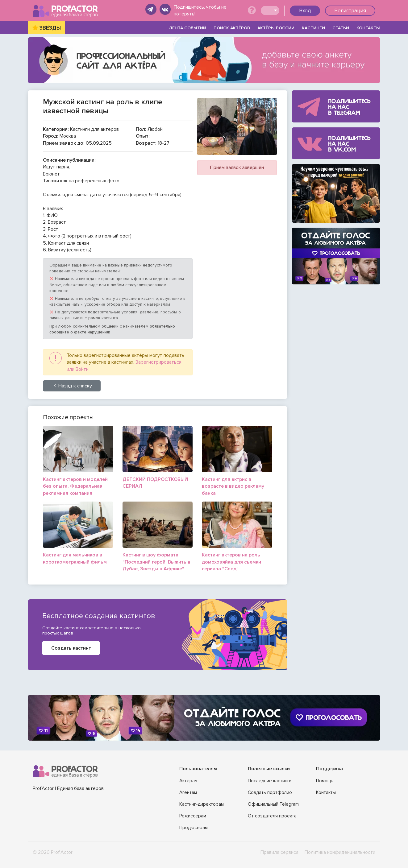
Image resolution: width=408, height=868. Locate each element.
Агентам (188, 792)
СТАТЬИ (341, 28)
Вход (305, 11)
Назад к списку (72, 386)
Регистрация (350, 11)
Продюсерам (194, 828)
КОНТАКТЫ (368, 28)
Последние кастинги (270, 781)
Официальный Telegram (273, 804)
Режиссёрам (193, 816)
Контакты (326, 792)
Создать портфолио (270, 792)
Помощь (325, 781)
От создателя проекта (272, 816)
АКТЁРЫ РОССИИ (276, 28)
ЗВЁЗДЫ (50, 28)
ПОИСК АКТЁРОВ (232, 28)
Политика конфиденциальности (340, 852)
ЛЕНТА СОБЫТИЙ (188, 28)
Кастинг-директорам (202, 804)
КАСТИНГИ (313, 28)
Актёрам (188, 781)
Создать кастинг (71, 648)
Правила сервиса (279, 852)
